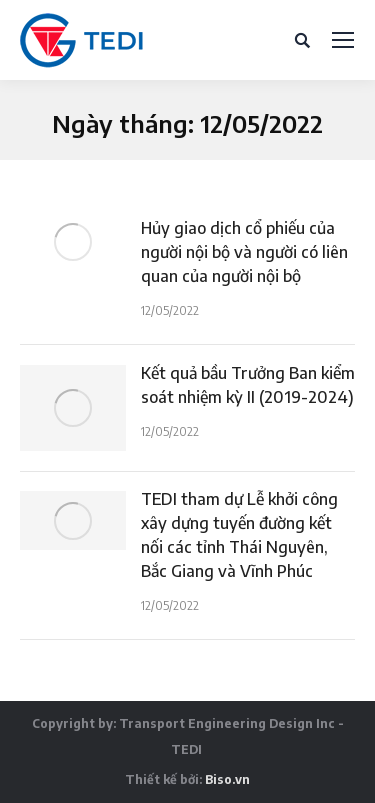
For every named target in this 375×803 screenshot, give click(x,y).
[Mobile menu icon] (343, 40)
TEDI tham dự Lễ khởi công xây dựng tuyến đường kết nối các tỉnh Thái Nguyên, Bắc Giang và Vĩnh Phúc (239, 535)
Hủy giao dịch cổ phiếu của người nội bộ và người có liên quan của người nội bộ (244, 252)
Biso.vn (227, 779)
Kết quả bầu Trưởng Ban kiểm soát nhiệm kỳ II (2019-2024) (248, 385)
